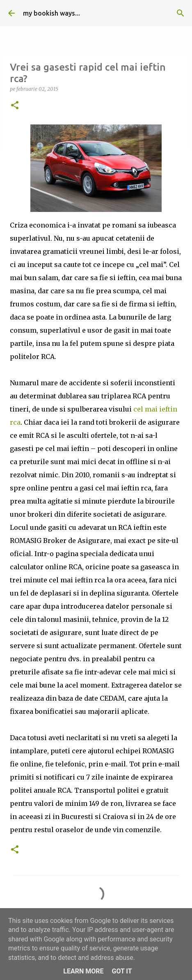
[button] (15, 106)
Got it (122, 971)
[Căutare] (181, 13)
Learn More (83, 971)
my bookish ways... (51, 13)
